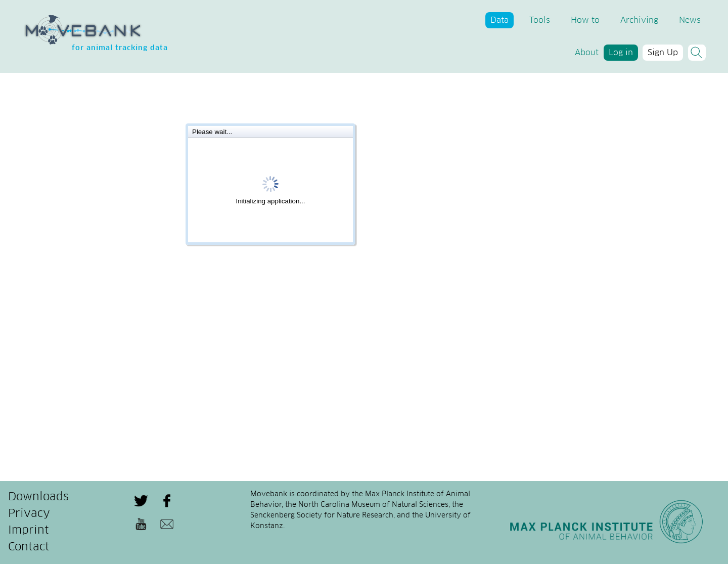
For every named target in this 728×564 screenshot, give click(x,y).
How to (585, 20)
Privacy (29, 514)
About (587, 53)
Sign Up (663, 53)
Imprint (29, 531)
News (690, 20)
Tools (540, 20)
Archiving (639, 20)
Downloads (38, 497)
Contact (29, 547)
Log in (621, 53)
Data (499, 20)
